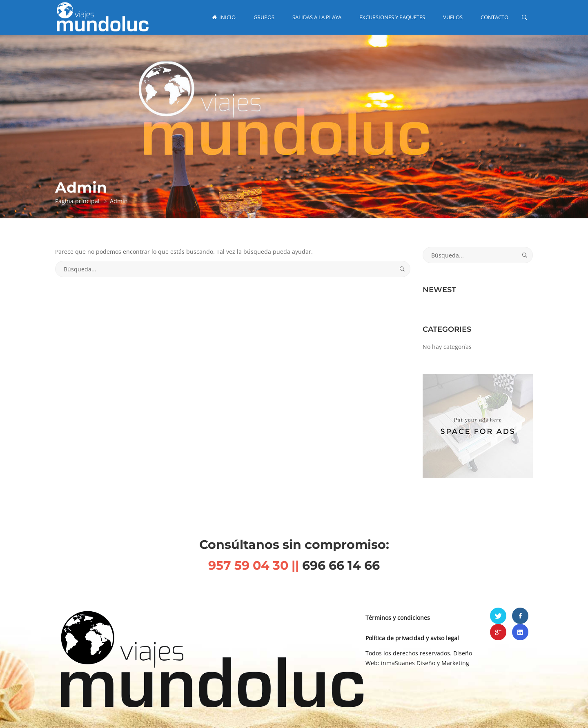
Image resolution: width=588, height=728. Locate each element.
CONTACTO (494, 17)
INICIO (224, 17)
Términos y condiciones (398, 618)
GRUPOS (264, 17)
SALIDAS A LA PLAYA (317, 17)
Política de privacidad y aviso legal (412, 638)
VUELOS (453, 17)
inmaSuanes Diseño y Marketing (425, 663)
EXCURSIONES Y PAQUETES (392, 17)
